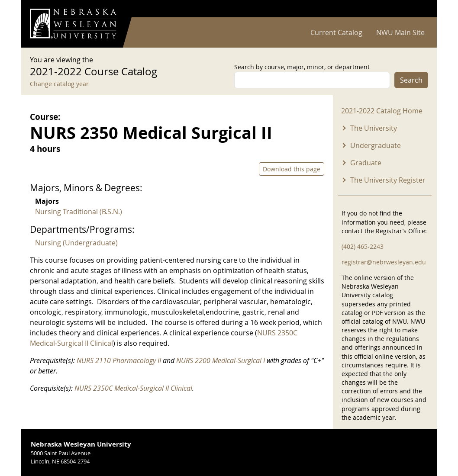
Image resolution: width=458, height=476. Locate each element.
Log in (417, 9)
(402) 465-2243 (363, 246)
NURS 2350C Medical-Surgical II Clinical (133, 388)
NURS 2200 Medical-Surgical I (221, 360)
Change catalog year (59, 84)
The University (374, 128)
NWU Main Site (400, 32)
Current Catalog (336, 32)
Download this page (292, 169)
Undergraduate (376, 145)
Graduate (366, 163)
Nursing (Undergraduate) (76, 243)
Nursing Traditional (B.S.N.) (79, 212)
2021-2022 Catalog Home (382, 111)
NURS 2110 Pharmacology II (119, 360)
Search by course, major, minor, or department (302, 67)
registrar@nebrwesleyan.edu (384, 262)
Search (411, 80)
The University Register (388, 180)
